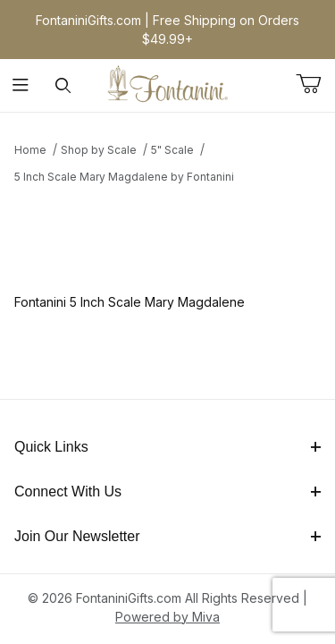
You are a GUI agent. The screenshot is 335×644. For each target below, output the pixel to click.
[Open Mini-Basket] (315, 84)
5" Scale (172, 150)
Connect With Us (167, 491)
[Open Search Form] (63, 85)
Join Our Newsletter (167, 536)
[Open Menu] (21, 85)
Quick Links (167, 447)
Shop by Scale (99, 150)
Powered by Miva (167, 617)
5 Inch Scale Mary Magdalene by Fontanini (124, 177)
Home (30, 150)
